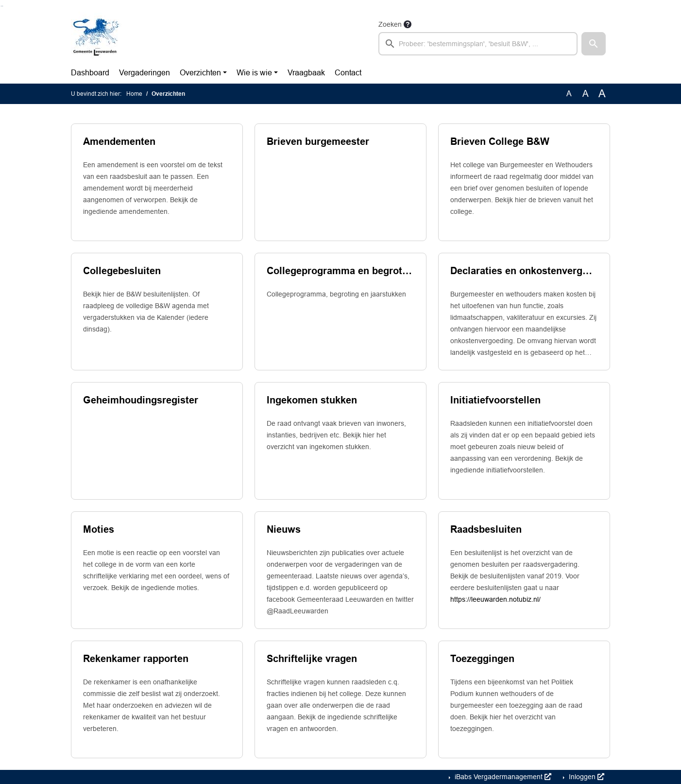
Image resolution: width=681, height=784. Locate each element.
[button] (594, 44)
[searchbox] (478, 44)
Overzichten (200, 73)
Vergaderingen (145, 73)
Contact (348, 73)
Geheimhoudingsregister (141, 400)
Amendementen (119, 141)
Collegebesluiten (122, 271)
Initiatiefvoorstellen (495, 400)
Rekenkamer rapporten (136, 659)
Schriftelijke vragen (312, 659)
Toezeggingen (482, 659)
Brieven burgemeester (318, 141)
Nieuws (284, 529)
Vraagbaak (306, 73)
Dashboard (90, 73)
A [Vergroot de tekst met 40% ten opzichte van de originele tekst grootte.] (602, 94)
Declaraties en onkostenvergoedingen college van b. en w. (524, 271)
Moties (99, 529)
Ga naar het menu (3, 6)
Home (134, 94)
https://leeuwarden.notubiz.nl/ (495, 599)
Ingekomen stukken (312, 400)
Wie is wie (254, 73)
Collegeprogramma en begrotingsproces (340, 271)
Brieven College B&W (500, 141)
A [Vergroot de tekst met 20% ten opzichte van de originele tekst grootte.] (586, 94)
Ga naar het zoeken (1, 6)
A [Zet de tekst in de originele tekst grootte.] (569, 94)
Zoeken (390, 24)
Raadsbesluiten (486, 529)
